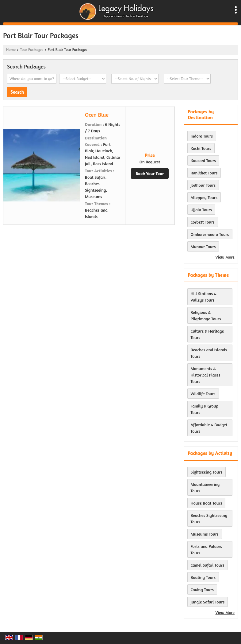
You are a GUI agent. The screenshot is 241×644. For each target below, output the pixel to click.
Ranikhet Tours (204, 173)
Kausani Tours (203, 160)
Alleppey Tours (204, 197)
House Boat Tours (207, 503)
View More (225, 257)
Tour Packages (31, 50)
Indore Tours (202, 136)
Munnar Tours (203, 246)
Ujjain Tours (201, 210)
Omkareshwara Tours (210, 234)
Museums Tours (205, 534)
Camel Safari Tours (208, 565)
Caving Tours (202, 589)
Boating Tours (203, 577)
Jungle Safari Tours (208, 602)
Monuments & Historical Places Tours (206, 375)
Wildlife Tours (203, 394)
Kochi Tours (201, 148)
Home (11, 50)
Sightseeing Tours (207, 472)
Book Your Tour (150, 173)
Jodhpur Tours (203, 185)
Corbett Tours (203, 222)
